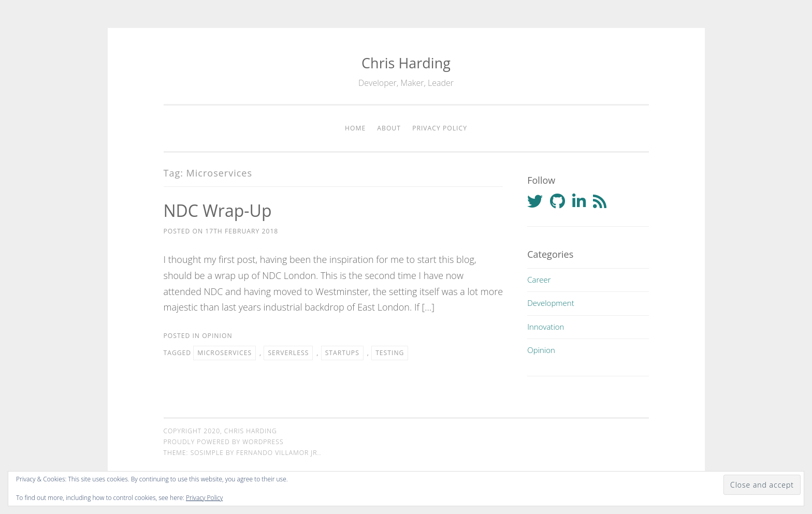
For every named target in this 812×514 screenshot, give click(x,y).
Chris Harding (406, 63)
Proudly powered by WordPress (224, 442)
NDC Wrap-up (218, 210)
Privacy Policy (440, 128)
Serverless (288, 353)
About (389, 128)
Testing (390, 353)
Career (539, 280)
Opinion (217, 336)
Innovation (546, 327)
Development (550, 303)
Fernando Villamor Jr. (278, 453)
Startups (342, 353)
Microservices (224, 353)
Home (355, 128)
